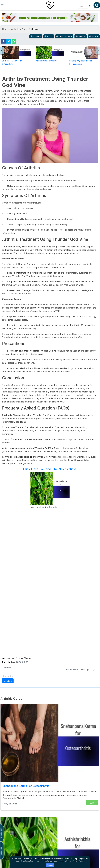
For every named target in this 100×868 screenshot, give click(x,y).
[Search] (90, 6)
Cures (25, 29)
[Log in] (97, 5)
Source (8, 681)
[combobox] (81, 6)
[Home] (50, 5)
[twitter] (9, 41)
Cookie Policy (66, 861)
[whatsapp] (14, 41)
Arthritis (15, 29)
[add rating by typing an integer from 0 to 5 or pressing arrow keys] (8, 676)
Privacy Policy (78, 861)
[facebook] (4, 41)
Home (5, 29)
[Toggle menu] (17, 5)
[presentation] (2, 50)
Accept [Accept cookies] (50, 865)
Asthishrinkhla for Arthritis (47, 61)
